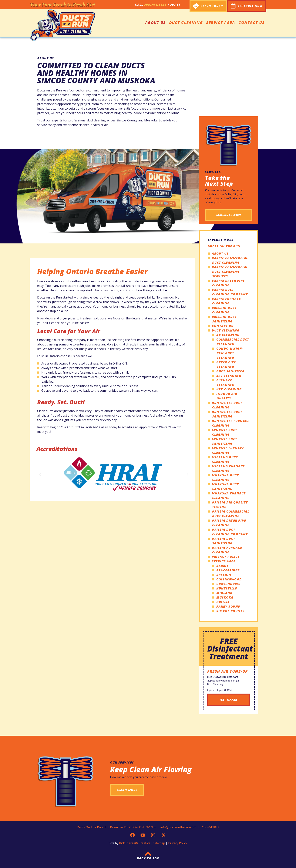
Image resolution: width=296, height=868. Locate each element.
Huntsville (227, 588)
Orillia (223, 602)
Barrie (222, 566)
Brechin (224, 575)
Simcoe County (230, 611)
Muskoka (225, 597)
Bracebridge (228, 570)
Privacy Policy (226, 557)
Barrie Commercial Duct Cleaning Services (230, 272)
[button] (40, 474)
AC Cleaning (228, 335)
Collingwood (229, 579)
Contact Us (251, 23)
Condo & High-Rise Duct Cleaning (230, 353)
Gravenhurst (229, 584)
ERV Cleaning (229, 376)
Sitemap (159, 843)
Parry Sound (228, 606)
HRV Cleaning (229, 389)
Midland (224, 593)
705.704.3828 (155, 5)
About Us (155, 23)
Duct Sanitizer (230, 371)
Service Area (221, 23)
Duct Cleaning (186, 23)
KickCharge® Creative (135, 843)
